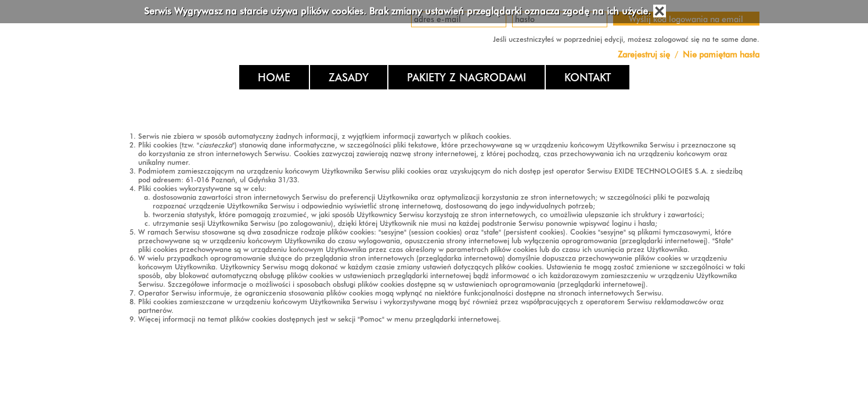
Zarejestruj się (645, 54)
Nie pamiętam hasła (721, 54)
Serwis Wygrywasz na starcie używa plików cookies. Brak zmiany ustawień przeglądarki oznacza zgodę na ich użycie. (397, 11)
